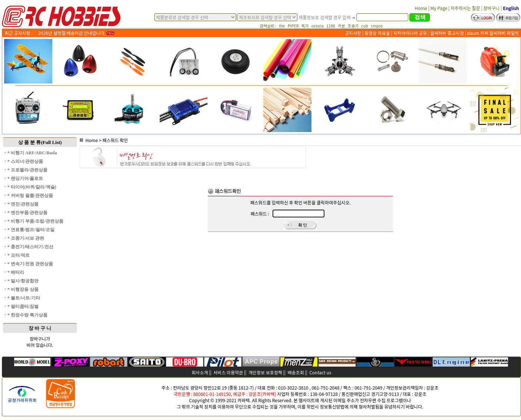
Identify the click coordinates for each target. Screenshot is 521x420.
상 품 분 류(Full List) (40, 142)
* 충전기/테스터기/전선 (30, 247)
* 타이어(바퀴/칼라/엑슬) (32, 187)
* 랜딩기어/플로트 (25, 178)
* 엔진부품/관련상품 (27, 213)
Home (89, 140)
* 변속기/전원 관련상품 (30, 264)
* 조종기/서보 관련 (26, 238)
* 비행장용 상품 (23, 289)
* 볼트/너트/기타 (24, 298)
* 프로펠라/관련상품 (27, 170)
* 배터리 (16, 272)
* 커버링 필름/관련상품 (30, 196)
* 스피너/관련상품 (25, 161)
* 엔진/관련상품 (23, 204)
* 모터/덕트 (19, 255)
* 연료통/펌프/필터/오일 (31, 230)
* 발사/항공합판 (23, 281)
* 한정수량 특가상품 (27, 315)
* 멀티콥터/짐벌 (23, 306)
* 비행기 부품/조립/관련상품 (35, 221)
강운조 (432, 388)
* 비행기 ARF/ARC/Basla (32, 153)
